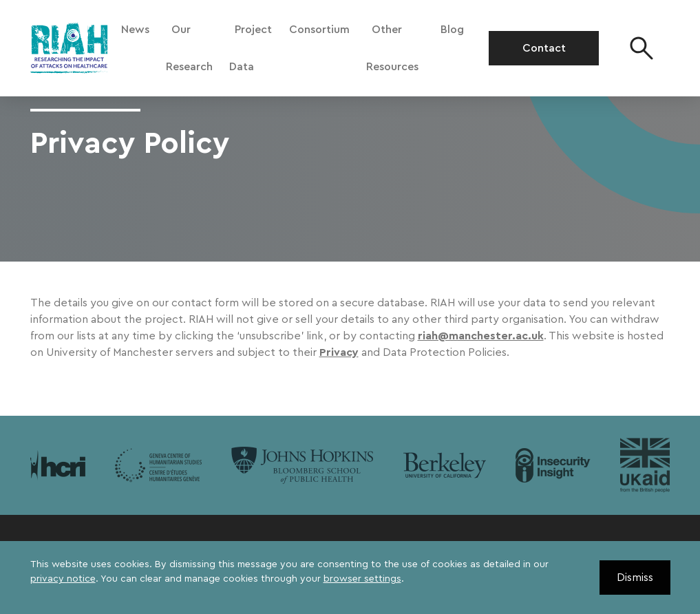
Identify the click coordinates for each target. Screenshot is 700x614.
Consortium (319, 30)
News (135, 30)
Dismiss (635, 578)
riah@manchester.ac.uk (481, 336)
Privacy (339, 352)
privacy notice (63, 579)
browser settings (362, 579)
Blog (452, 30)
